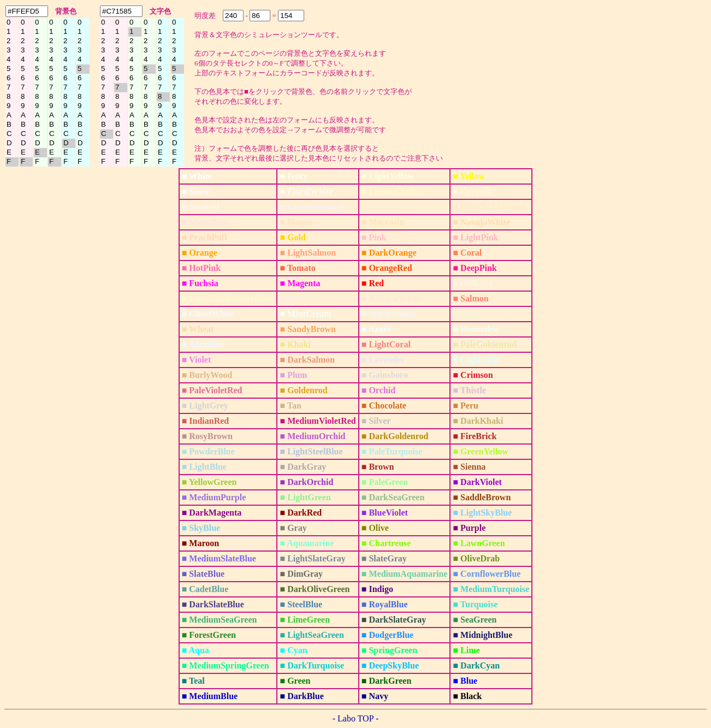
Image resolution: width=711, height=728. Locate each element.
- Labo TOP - (356, 718)
